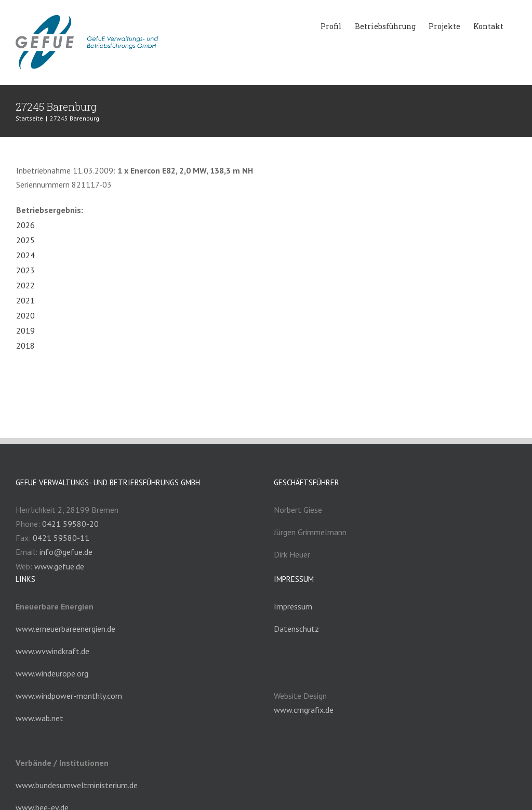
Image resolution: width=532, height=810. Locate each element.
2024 (25, 255)
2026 (25, 225)
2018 (25, 346)
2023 (25, 270)
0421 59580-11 (61, 538)
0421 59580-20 (70, 524)
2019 (25, 330)
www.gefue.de (59, 566)
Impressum (293, 606)
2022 (25, 285)
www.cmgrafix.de (304, 710)
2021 (25, 300)
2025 (25, 240)
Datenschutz (296, 629)
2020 (25, 315)
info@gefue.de (66, 552)
